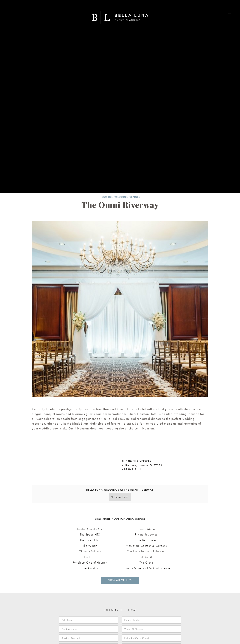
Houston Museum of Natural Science (146, 568)
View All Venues (120, 580)
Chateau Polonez (90, 551)
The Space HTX (90, 535)
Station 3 (146, 557)
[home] (120, 17)
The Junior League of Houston (146, 551)
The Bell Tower (146, 540)
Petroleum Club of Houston (90, 563)
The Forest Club (90, 540)
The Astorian (90, 568)
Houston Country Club (90, 529)
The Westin (90, 546)
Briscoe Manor (146, 529)
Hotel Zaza (90, 557)
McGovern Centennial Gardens (146, 546)
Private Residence (146, 535)
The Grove (146, 563)
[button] (230, 13)
